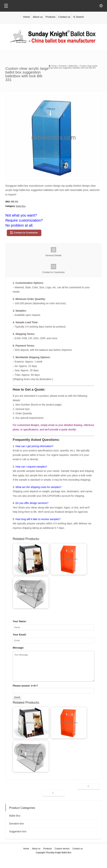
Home (26, 17)
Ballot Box (21, 206)
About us (38, 17)
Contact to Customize (26, 233)
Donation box (17, 824)
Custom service (62, 849)
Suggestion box (18, 831)
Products (50, 17)
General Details (53, 252)
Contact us (64, 17)
